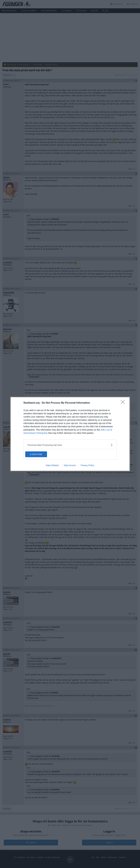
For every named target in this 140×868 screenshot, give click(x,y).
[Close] (124, 403)
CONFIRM (40, 454)
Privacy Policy (87, 466)
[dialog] (70, 434)
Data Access (70, 466)
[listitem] (70, 445)
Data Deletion (52, 466)
